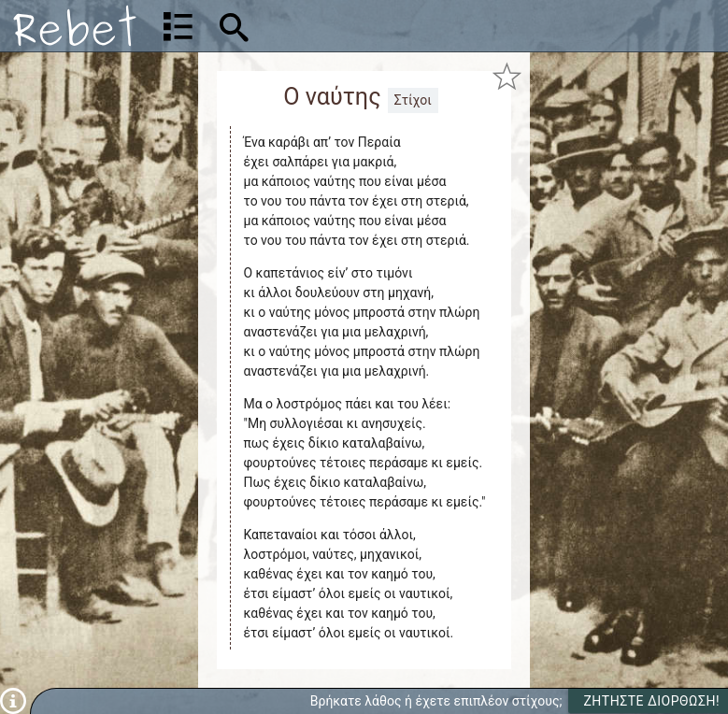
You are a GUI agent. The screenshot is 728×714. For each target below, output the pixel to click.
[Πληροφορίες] (13, 700)
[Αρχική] (75, 26)
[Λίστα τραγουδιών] (178, 26)
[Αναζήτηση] (353, 26)
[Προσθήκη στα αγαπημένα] (507, 76)
